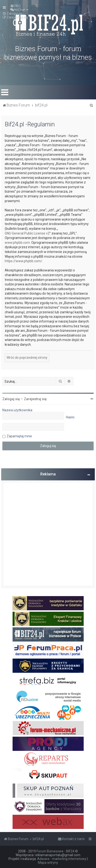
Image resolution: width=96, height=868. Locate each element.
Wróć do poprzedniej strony (27, 358)
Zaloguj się (11, 399)
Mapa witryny (48, 863)
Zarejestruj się (35, 399)
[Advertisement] (48, 534)
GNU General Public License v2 (27, 233)
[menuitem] (15, 6)
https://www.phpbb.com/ (23, 261)
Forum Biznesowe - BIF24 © (57, 851)
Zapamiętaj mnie (19, 436)
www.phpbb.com (17, 243)
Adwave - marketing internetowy (62, 859)
